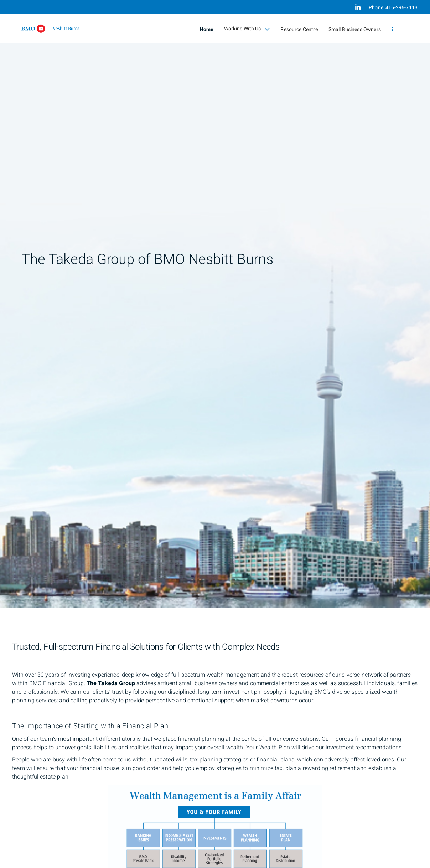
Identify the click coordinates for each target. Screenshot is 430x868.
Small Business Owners (355, 29)
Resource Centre (299, 29)
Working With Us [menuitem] (247, 29)
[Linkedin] (358, 7)
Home (206, 29)
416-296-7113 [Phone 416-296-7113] (401, 8)
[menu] (392, 29)
